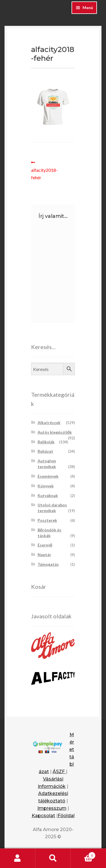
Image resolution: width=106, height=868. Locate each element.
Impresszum (52, 808)
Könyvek (46, 486)
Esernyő (45, 545)
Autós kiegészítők (55, 432)
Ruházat (45, 451)
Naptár (44, 555)
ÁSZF (59, 772)
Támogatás (48, 564)
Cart (83, 854)
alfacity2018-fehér (44, 169)
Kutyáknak (48, 495)
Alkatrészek (49, 422)
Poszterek (47, 520)
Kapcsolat (43, 816)
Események (48, 476)
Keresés (53, 858)
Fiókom (18, 858)
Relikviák (46, 442)
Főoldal (66, 816)
